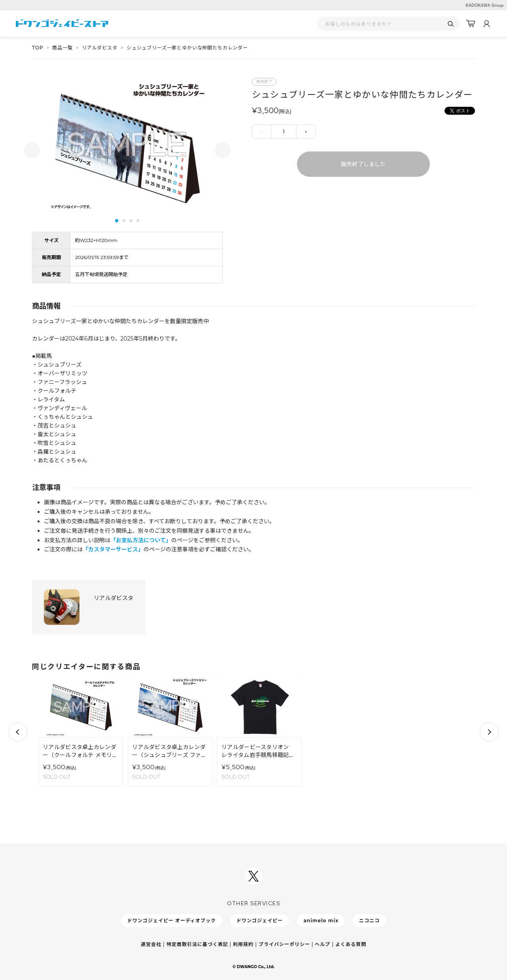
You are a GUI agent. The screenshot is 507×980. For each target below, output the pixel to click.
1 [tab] (117, 221)
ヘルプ (323, 944)
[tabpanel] (127, 145)
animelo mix (321, 920)
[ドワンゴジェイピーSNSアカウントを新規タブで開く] (253, 876)
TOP (38, 48)
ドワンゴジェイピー (260, 920)
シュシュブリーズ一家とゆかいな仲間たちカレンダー (187, 48)
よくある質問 (351, 944)
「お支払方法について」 (141, 540)
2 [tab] (124, 221)
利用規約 (243, 944)
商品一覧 (62, 48)
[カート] (471, 24)
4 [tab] (138, 221)
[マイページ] (486, 24)
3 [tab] (131, 221)
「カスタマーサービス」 (113, 549)
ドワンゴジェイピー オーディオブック (172, 920)
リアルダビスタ (100, 48)
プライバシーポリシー (284, 944)
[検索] (451, 24)
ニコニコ (369, 920)
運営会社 (151, 944)
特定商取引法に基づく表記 (197, 944)
